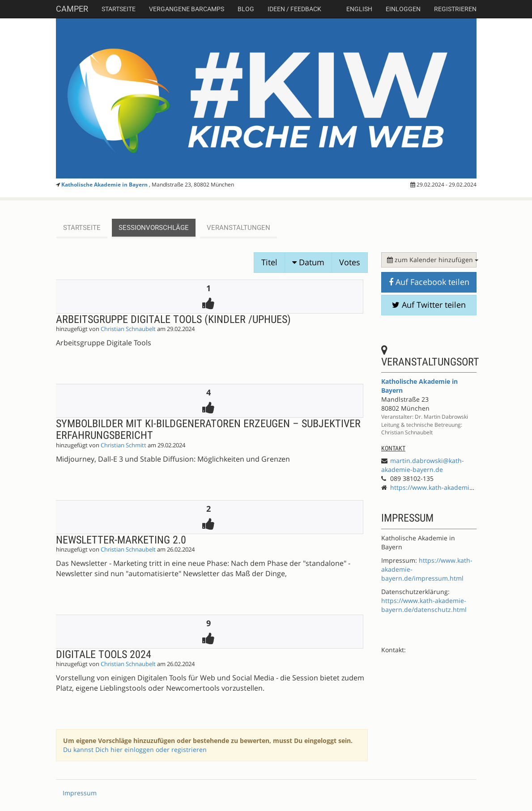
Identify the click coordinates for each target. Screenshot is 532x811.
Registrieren (455, 9)
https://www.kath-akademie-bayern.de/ (449, 487)
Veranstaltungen (238, 228)
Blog (246, 9)
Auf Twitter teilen (429, 305)
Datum (308, 262)
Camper (72, 9)
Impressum (80, 793)
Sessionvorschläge (154, 228)
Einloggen (403, 9)
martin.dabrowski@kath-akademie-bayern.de (423, 465)
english (359, 9)
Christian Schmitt (123, 445)
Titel (269, 262)
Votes (350, 262)
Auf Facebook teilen (429, 282)
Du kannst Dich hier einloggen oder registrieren (135, 749)
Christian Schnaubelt (128, 329)
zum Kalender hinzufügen (432, 260)
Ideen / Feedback (294, 9)
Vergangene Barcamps (187, 9)
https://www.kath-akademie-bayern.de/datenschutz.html (424, 605)
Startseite (119, 9)
